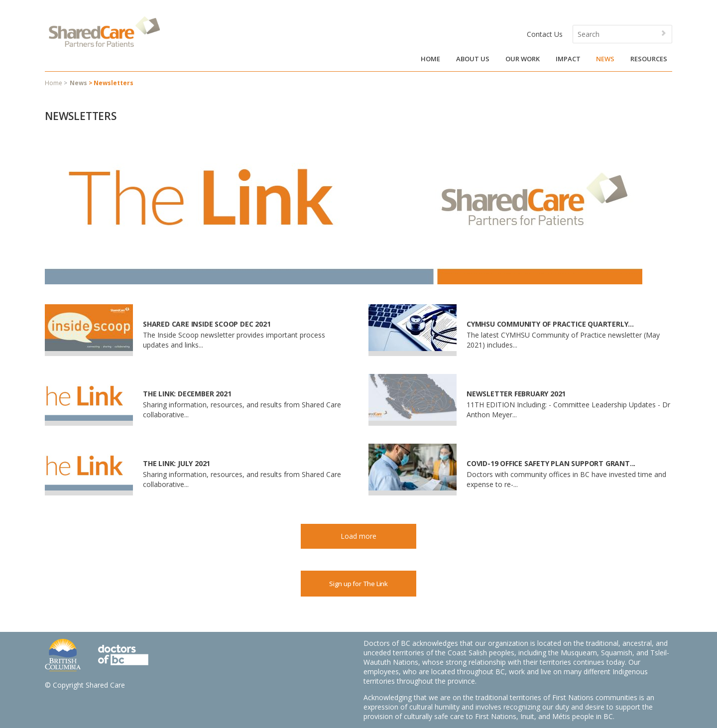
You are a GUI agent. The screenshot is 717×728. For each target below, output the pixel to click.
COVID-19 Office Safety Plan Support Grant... (551, 463)
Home (430, 59)
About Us (473, 59)
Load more (358, 536)
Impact (568, 59)
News (605, 59)
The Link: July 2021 (177, 463)
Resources (649, 59)
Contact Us (545, 34)
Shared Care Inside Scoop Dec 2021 (207, 324)
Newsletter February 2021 (516, 394)
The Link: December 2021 (187, 394)
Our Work (523, 59)
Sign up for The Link (358, 584)
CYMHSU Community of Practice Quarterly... (550, 324)
